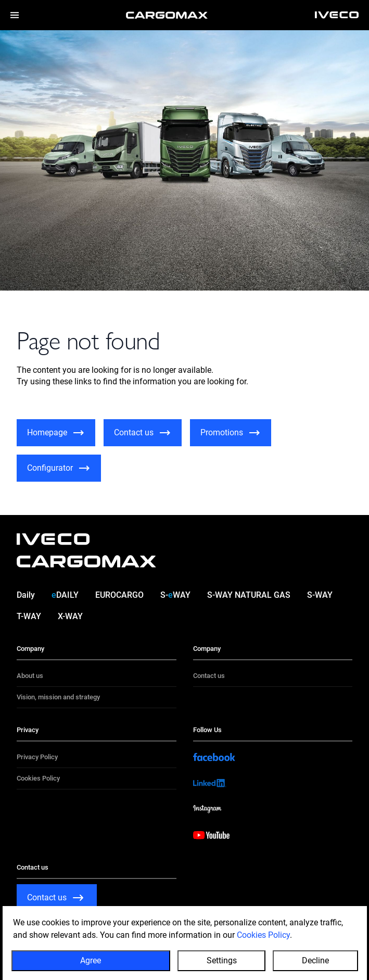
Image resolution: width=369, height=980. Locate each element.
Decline (315, 960)
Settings (222, 960)
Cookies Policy (263, 935)
